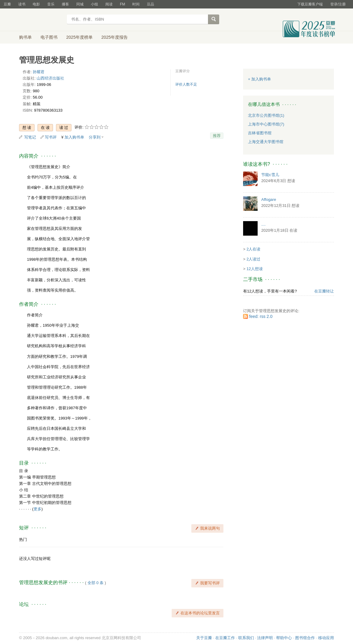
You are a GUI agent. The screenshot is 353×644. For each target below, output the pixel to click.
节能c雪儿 (270, 175)
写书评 (51, 137)
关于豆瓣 (204, 638)
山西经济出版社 (50, 78)
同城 (80, 4)
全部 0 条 (96, 583)
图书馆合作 (305, 638)
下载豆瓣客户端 (310, 4)
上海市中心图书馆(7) (266, 124)
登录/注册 (338, 4)
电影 (36, 4)
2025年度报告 (115, 37)
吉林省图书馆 (260, 133)
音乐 (51, 4)
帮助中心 (284, 638)
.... (263, 224)
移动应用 (326, 638)
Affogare (269, 199)
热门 (23, 539)
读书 (22, 4)
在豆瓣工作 (225, 638)
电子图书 (49, 37)
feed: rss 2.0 (261, 316)
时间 (136, 4)
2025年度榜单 (79, 37)
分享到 (95, 137)
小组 (94, 4)
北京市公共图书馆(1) (266, 115)
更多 (38, 509)
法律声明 (265, 638)
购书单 (25, 37)
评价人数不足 (186, 84)
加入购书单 (74, 137)
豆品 (150, 4)
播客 (65, 4)
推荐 (217, 136)
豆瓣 (7, 4)
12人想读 (254, 269)
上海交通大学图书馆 (266, 142)
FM (122, 4)
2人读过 (253, 259)
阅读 (109, 4)
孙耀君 (39, 72)
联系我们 (246, 638)
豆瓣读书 (41, 20)
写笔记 (30, 137)
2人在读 (253, 249)
